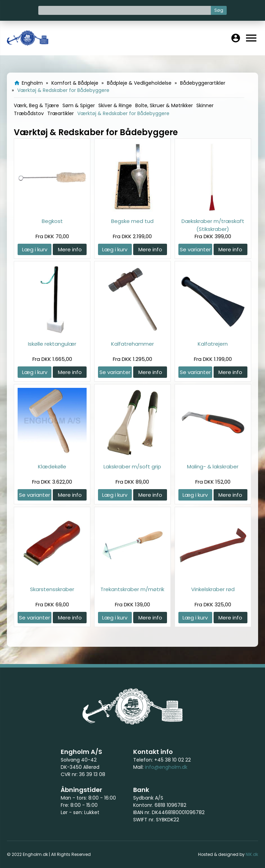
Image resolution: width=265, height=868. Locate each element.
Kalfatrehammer (132, 344)
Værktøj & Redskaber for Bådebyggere (123, 113)
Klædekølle (52, 466)
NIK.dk (252, 854)
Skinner (205, 105)
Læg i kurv (35, 249)
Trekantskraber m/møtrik (132, 589)
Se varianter (195, 249)
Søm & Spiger (79, 105)
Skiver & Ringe (115, 105)
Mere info (70, 249)
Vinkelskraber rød (213, 589)
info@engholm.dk (166, 767)
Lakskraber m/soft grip (132, 466)
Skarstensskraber (52, 589)
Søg (219, 10)
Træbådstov (29, 113)
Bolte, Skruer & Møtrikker (164, 105)
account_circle (236, 38)
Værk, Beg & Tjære (36, 105)
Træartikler (61, 113)
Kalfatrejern (213, 344)
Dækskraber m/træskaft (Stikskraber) (213, 225)
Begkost (52, 221)
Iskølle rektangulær (52, 344)
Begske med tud (132, 221)
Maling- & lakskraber (213, 466)
